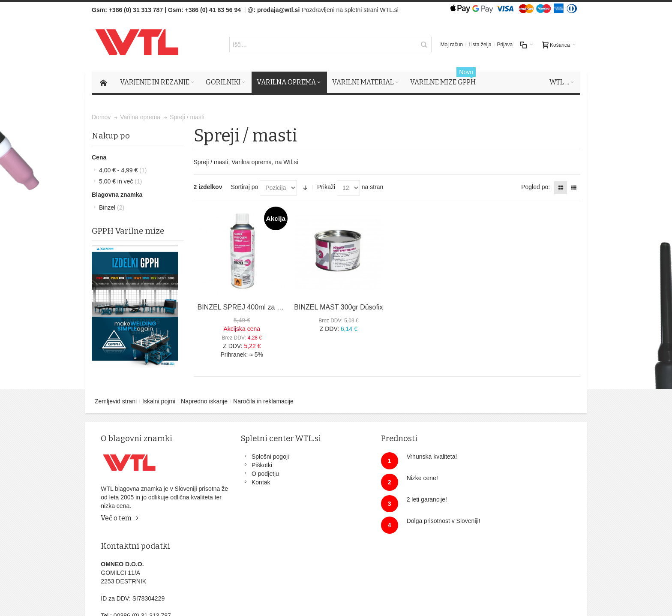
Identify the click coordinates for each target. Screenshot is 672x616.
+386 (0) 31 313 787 (136, 10)
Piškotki (242, 466)
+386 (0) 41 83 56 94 (213, 10)
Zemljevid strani (116, 402)
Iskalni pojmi (159, 402)
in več (120, 182)
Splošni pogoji (250, 457)
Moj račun (452, 45)
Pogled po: (535, 188)
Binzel (112, 208)
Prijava (505, 45)
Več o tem (117, 518)
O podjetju (246, 474)
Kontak (241, 483)
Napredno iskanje (204, 402)
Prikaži (326, 188)
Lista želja (480, 45)
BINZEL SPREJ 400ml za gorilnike (250, 308)
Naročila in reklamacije (263, 402)
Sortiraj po (244, 188)
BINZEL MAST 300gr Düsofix (338, 308)
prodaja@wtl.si (278, 10)
